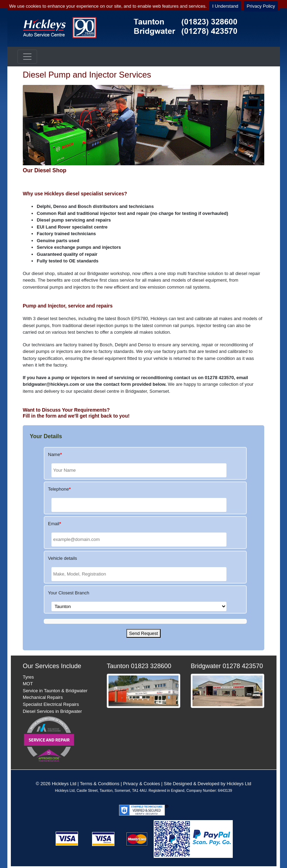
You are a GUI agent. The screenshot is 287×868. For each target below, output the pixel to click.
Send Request (143, 633)
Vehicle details (62, 558)
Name (55, 454)
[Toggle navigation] (27, 57)
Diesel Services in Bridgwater (52, 711)
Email (55, 524)
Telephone (59, 489)
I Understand (225, 6)
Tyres (28, 677)
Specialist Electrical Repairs (51, 704)
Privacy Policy (261, 6)
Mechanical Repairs (43, 697)
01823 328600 (151, 666)
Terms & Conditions (100, 784)
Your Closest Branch (69, 593)
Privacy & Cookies (142, 784)
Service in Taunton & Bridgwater (55, 691)
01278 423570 (243, 666)
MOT (28, 684)
